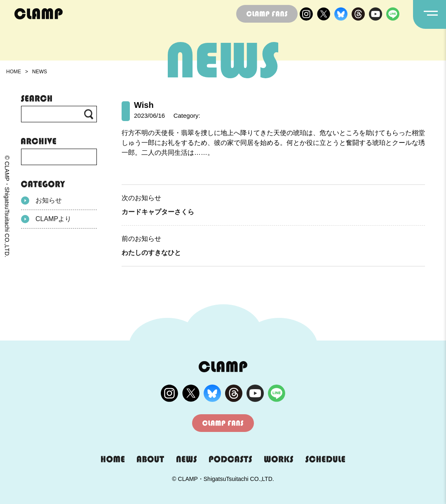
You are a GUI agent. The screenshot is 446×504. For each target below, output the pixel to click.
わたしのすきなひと (151, 253)
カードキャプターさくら (158, 212)
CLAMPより (46, 219)
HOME (14, 72)
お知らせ (41, 201)
